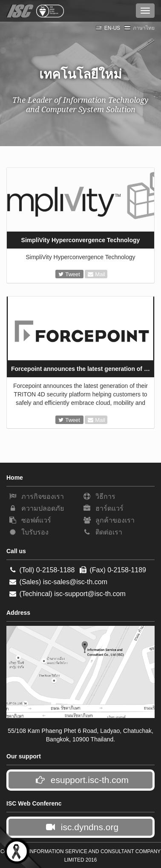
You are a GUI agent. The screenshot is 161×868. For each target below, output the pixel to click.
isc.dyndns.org (82, 827)
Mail (96, 274)
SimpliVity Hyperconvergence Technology (81, 240)
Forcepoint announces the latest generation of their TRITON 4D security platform (83, 369)
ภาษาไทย (139, 28)
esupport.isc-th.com (82, 780)
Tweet (70, 274)
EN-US (108, 28)
